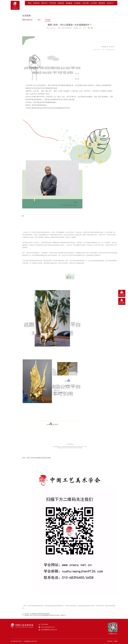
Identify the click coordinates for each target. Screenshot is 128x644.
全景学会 (36, 3)
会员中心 (110, 3)
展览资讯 (102, 3)
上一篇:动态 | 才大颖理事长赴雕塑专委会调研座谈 (36, 614)
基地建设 (69, 3)
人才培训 (94, 3)
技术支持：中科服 (112, 641)
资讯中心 (45, 3)
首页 (30, 3)
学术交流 (53, 3)
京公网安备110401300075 (30, 641)
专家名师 (61, 3)
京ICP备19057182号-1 (16, 641)
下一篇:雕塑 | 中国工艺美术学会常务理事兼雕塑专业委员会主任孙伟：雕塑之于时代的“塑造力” (45, 615)
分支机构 (77, 3)
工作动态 (48, 20)
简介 (39, 20)
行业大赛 (85, 3)
